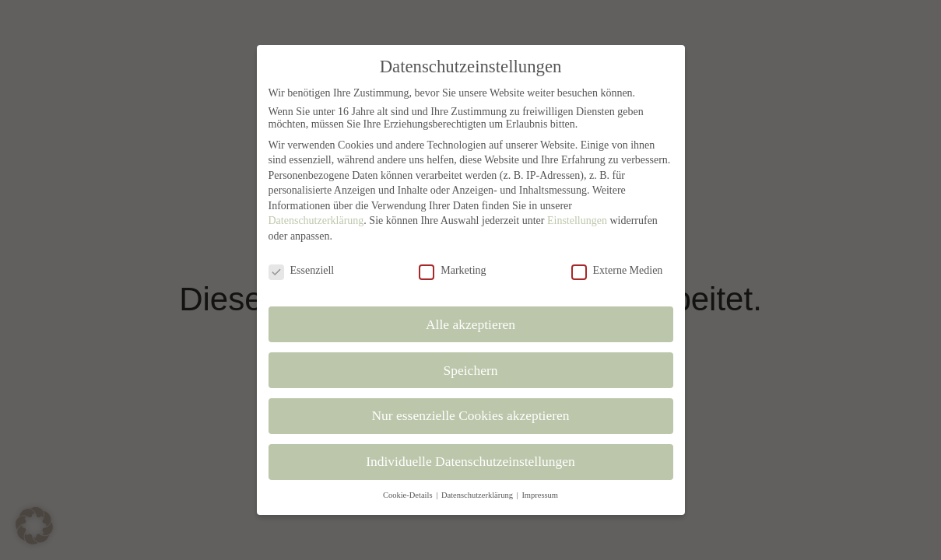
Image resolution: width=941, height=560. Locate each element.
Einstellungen (577, 220)
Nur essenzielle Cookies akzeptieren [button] (470, 415)
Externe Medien (617, 271)
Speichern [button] (471, 370)
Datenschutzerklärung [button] (478, 495)
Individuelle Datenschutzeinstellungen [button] (470, 461)
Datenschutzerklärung (316, 220)
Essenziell (302, 271)
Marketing (452, 271)
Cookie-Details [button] (409, 495)
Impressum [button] (540, 495)
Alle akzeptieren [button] (470, 324)
